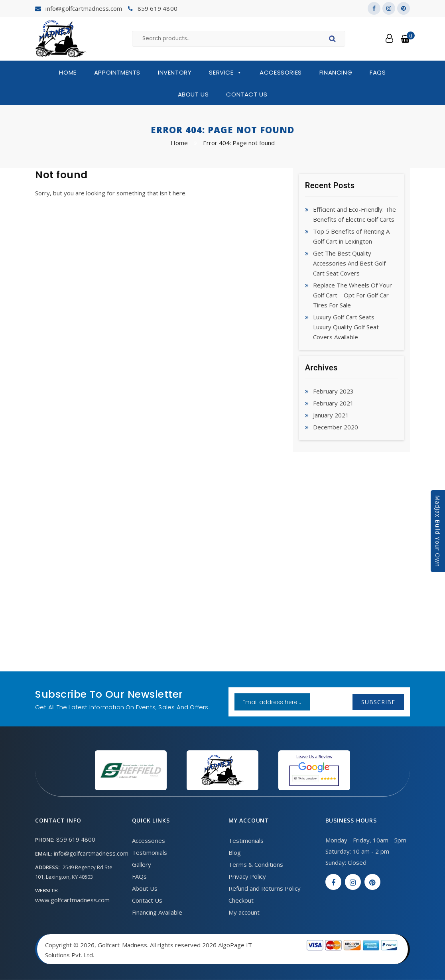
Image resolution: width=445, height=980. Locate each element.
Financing (336, 72)
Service (225, 73)
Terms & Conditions (256, 864)
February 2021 (333, 403)
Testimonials (150, 852)
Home (68, 72)
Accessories (281, 72)
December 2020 (336, 427)
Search (334, 40)
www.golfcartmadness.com (72, 900)
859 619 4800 (158, 8)
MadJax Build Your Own (438, 531)
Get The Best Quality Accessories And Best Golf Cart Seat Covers (349, 263)
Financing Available (157, 912)
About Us (193, 94)
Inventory (175, 72)
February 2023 (333, 391)
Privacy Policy (247, 876)
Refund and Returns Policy (265, 888)
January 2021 (331, 415)
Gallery (142, 864)
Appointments (117, 72)
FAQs (378, 72)
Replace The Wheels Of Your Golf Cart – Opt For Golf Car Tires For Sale (352, 295)
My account (244, 912)
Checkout (241, 900)
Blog (235, 852)
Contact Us (247, 94)
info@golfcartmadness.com (84, 8)
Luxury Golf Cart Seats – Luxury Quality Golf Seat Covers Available (346, 327)
